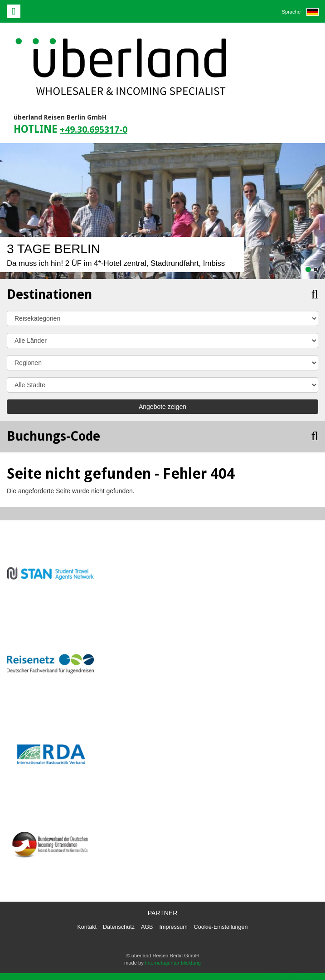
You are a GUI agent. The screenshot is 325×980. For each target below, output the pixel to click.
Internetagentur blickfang (173, 963)
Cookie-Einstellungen (221, 927)
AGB (147, 927)
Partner (163, 913)
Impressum (173, 927)
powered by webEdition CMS (296, 976)
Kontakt (87, 927)
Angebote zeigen (162, 407)
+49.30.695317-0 (94, 130)
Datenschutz (119, 927)
